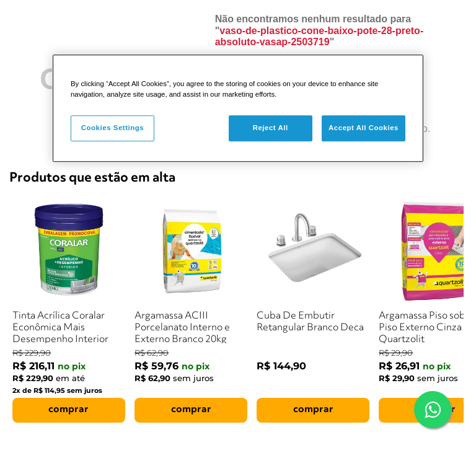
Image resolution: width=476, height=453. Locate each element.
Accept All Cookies (364, 128)
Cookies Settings (112, 128)
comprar (68, 410)
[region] (238, 108)
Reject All (271, 128)
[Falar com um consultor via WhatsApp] (433, 410)
